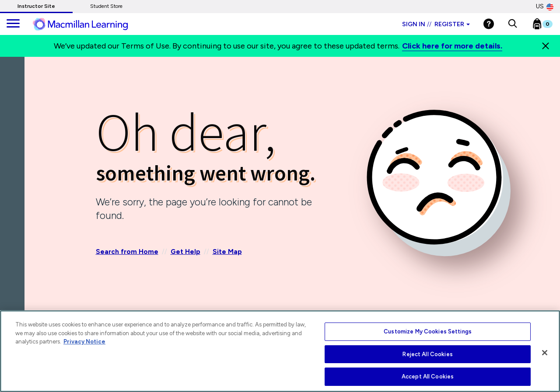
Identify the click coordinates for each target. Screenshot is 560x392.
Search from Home (127, 252)
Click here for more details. (452, 46)
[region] (280, 351)
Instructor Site (36, 6)
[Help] (489, 24)
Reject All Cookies (427, 354)
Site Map (227, 252)
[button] (513, 24)
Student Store (106, 6)
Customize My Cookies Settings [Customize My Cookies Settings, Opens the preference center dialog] (428, 331)
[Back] (14, 109)
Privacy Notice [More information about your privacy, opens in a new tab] (84, 342)
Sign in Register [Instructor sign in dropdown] (436, 24)
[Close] (546, 46)
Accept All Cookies (428, 376)
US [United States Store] (545, 7)
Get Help (185, 252)
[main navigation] (13, 24)
